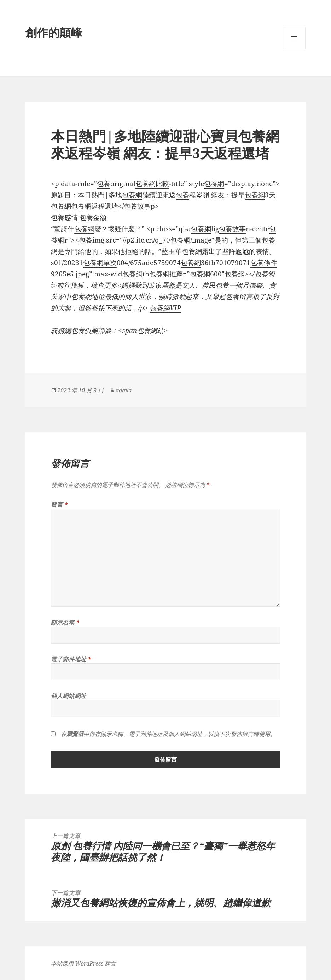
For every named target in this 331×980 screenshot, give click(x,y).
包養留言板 (242, 297)
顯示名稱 (65, 622)
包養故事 (137, 206)
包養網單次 (100, 263)
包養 (104, 184)
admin (124, 390)
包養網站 (150, 330)
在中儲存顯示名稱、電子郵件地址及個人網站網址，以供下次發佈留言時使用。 (168, 734)
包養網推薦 (166, 274)
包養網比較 (152, 184)
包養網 (214, 184)
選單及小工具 (294, 49)
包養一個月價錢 (239, 285)
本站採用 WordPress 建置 (83, 963)
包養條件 (264, 263)
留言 (59, 504)
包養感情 (64, 217)
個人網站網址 (69, 696)
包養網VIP (165, 308)
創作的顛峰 (54, 32)
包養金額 (93, 217)
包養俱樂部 (88, 330)
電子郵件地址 (71, 659)
